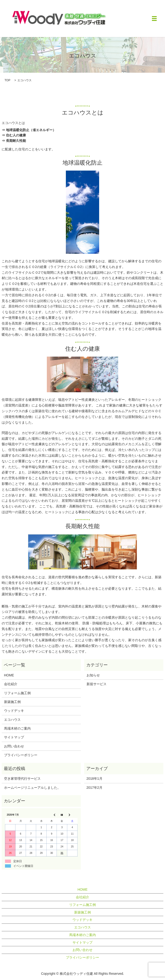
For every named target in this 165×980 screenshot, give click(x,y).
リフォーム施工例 (17, 693)
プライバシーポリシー (21, 755)
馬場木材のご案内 (17, 728)
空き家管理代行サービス (22, 779)
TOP (7, 80)
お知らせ (93, 675)
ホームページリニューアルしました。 (32, 788)
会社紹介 (11, 684)
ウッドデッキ (14, 711)
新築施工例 (12, 702)
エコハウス (12, 720)
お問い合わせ (14, 746)
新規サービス (97, 684)
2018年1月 (95, 779)
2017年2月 (95, 788)
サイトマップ (14, 737)
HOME (9, 675)
